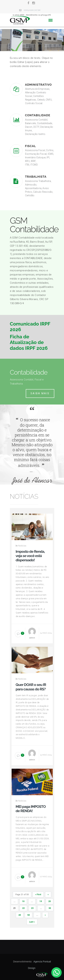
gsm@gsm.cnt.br (32, 10)
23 (32, 908)
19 (41, 901)
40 (20, 915)
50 (29, 915)
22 (23, 908)
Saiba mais (40, 393)
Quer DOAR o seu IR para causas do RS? (31, 687)
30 (50, 908)
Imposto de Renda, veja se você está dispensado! (30, 556)
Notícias (22, 546)
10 (23, 901)
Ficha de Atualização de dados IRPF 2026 (29, 342)
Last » (32, 922)
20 (49, 901)
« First (38, 895)
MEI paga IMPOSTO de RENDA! (31, 809)
